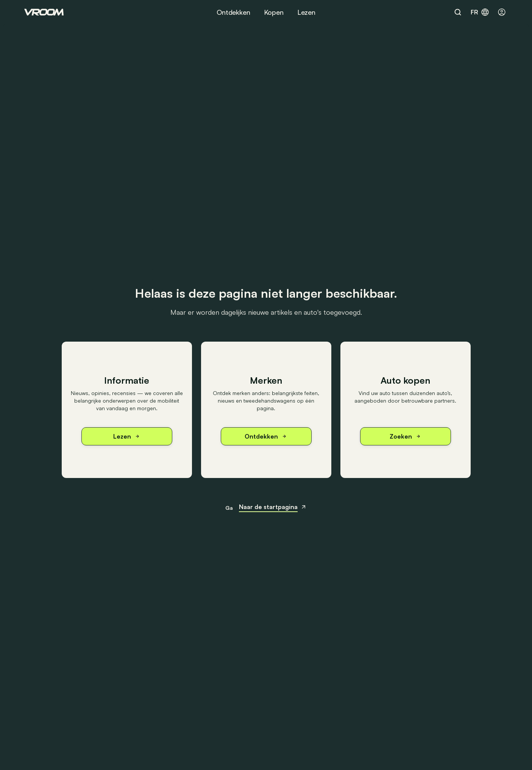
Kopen (274, 12)
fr (480, 12)
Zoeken (406, 436)
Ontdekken (233, 12)
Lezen (306, 12)
